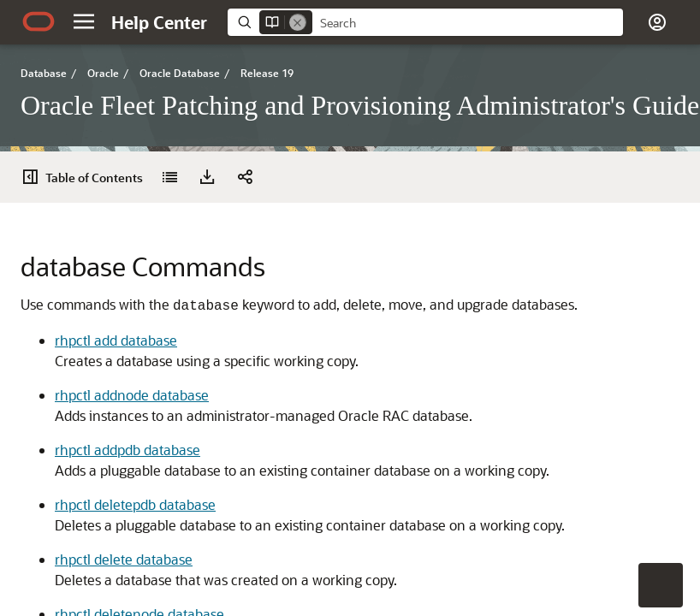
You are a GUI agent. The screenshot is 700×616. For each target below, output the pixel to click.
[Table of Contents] (36, 177)
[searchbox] (468, 23)
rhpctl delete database (124, 559)
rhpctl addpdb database (128, 450)
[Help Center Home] (159, 22)
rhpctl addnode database (132, 395)
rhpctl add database (116, 340)
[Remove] (298, 22)
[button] (84, 21)
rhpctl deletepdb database (135, 504)
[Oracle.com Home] (39, 21)
